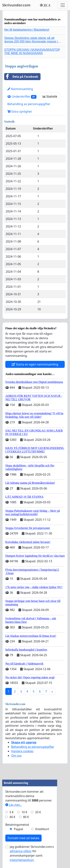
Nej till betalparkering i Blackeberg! (27, 30)
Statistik (50, 96)
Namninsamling (20, 89)
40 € (12, 817)
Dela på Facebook (21, 77)
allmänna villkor (21, 851)
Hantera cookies (22, 751)
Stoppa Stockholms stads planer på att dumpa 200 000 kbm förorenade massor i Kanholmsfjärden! (31, 41)
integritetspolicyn (22, 860)
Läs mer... (14, 805)
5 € (12, 812)
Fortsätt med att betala (23, 838)
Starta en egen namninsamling (35, 364)
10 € (24, 812)
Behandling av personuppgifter (29, 104)
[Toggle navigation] (63, 5)
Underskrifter (22, 97)
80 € (26, 817)
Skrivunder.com (16, 5)
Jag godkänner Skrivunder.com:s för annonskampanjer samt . (32, 853)
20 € (38, 812)
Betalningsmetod (17, 825)
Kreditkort (42, 829)
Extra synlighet (20, 112)
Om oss (16, 756)
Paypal (19, 829)
